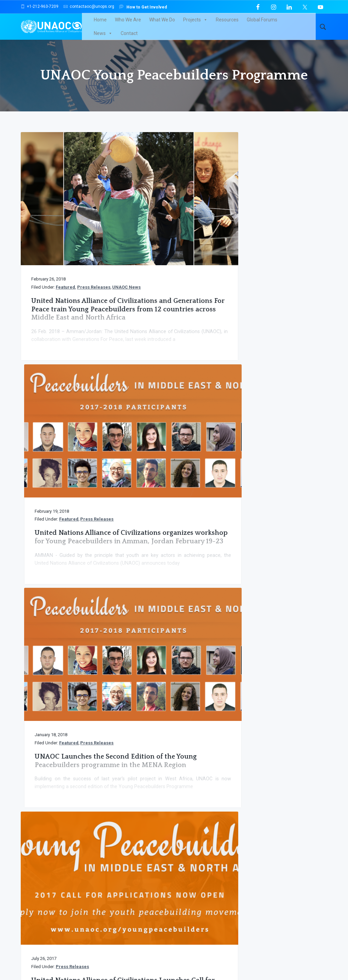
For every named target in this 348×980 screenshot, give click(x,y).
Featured (65, 221)
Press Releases (49, 228)
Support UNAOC (287, 737)
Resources (223, 24)
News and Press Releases (158, 821)
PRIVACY (278, 954)
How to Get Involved (143, 7)
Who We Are (124, 24)
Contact (98, 37)
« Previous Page (162, 652)
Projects (191, 24)
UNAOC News (82, 228)
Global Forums (258, 24)
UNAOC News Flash (46, 821)
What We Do (158, 24)
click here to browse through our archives (172, 843)
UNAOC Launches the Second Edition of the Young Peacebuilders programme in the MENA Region (276, 259)
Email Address (250, 854)
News (290, 24)
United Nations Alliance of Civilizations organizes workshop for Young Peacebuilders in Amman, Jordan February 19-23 (172, 267)
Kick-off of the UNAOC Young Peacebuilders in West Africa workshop (173, 499)
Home (96, 24)
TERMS (301, 954)
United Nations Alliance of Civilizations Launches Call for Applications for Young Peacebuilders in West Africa (277, 516)
